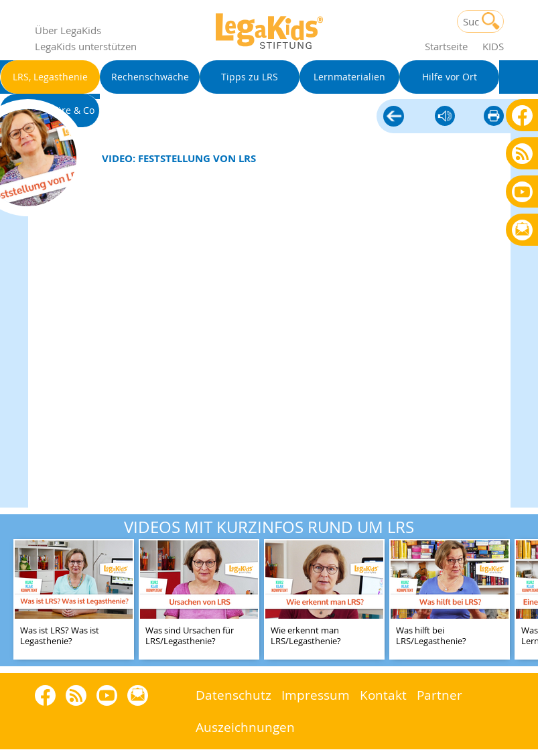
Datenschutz (233, 695)
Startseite (446, 46)
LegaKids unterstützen (86, 46)
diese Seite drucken (494, 117)
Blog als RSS (522, 154)
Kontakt (383, 695)
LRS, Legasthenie (394, 117)
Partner (440, 695)
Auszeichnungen (245, 727)
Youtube (522, 191)
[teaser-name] (74, 600)
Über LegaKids (68, 30)
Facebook (522, 115)
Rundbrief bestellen (522, 231)
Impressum (316, 695)
